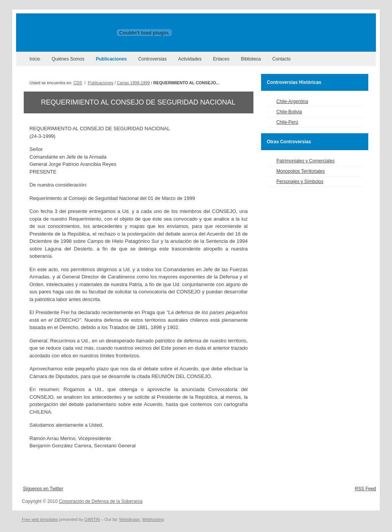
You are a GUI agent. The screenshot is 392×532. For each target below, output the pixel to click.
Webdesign (129, 519)
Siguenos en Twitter (43, 489)
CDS (78, 83)
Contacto (281, 59)
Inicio (35, 59)
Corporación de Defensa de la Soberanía (101, 501)
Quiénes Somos (68, 59)
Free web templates (40, 519)
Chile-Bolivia (289, 112)
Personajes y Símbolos (300, 182)
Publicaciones (111, 59)
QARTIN (92, 519)
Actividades (190, 59)
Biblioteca (251, 59)
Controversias (152, 59)
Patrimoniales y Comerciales (305, 161)
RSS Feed (365, 489)
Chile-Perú (287, 122)
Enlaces (221, 59)
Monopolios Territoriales (301, 171)
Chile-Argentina (292, 101)
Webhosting (153, 519)
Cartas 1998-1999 (133, 83)
